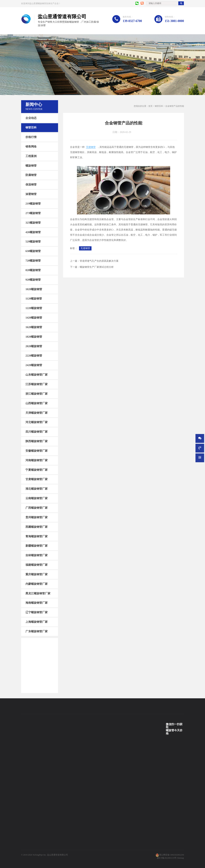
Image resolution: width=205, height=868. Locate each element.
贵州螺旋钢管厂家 (37, 517)
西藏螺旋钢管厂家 (37, 527)
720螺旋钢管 (33, 261)
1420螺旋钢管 (34, 318)
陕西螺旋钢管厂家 (37, 441)
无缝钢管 (91, 147)
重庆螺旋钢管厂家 (37, 574)
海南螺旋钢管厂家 (37, 603)
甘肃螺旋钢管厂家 (37, 479)
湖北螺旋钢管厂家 (37, 489)
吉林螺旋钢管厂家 (37, 555)
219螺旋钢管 (33, 204)
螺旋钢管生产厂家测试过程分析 (97, 267)
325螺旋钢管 (33, 222)
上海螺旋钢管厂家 (37, 622)
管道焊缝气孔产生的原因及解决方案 (99, 261)
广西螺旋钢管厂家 (37, 508)
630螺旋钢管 (33, 251)
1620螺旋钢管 (34, 327)
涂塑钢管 (31, 194)
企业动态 (31, 118)
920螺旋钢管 (33, 280)
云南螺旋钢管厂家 (37, 498)
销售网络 (31, 147)
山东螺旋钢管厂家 (37, 375)
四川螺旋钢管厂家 (37, 432)
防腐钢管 (31, 175)
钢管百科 (31, 127)
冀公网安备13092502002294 (172, 855)
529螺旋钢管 (33, 242)
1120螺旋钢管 (34, 299)
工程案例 (31, 156)
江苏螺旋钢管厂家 (37, 384)
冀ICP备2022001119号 (167, 858)
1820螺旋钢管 (34, 337)
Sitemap (180, 858)
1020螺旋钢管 (34, 289)
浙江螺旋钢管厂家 (37, 394)
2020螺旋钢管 (34, 346)
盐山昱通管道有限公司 (58, 855)
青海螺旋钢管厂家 (37, 536)
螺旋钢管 (31, 165)
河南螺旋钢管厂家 (37, 460)
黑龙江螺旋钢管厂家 (38, 593)
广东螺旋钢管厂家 (37, 631)
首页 (150, 106)
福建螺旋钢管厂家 (37, 565)
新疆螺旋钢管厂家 (37, 546)
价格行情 (31, 137)
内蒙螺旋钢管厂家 (37, 584)
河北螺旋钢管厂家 (37, 422)
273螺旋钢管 (33, 213)
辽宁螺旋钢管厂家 (37, 612)
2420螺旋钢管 (34, 365)
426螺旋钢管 (33, 232)
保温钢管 (31, 185)
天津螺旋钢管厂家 (37, 413)
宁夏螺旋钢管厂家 (37, 470)
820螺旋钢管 (33, 270)
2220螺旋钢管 (34, 356)
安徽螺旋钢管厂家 (37, 451)
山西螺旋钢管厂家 (37, 403)
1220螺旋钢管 (34, 308)
